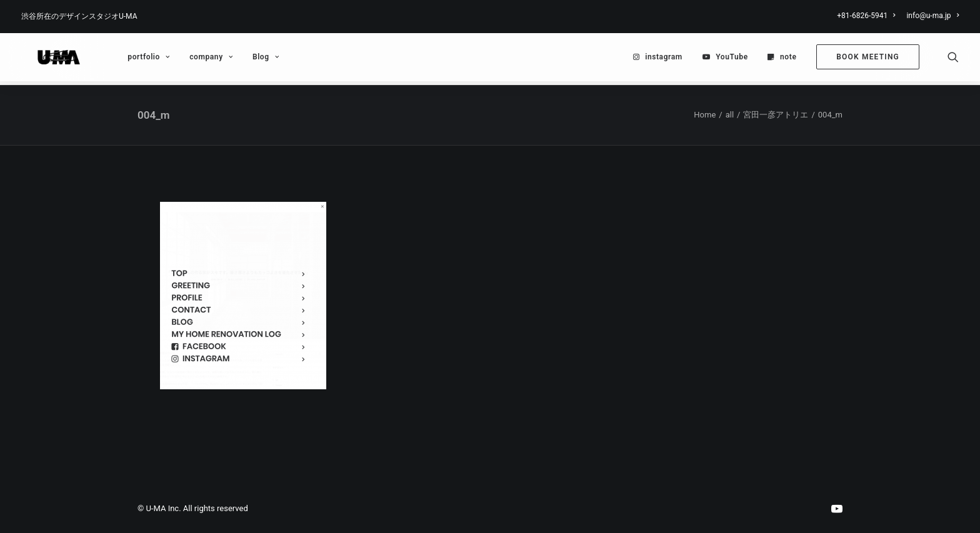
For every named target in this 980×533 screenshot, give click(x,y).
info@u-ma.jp (932, 16)
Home (705, 115)
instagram (664, 59)
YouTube (732, 59)
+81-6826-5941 (866, 16)
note (788, 59)
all (730, 115)
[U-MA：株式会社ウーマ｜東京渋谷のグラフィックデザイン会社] (49, 59)
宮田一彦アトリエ (776, 115)
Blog (247, 59)
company (192, 59)
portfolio (130, 59)
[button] (953, 59)
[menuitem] (868, 16)
